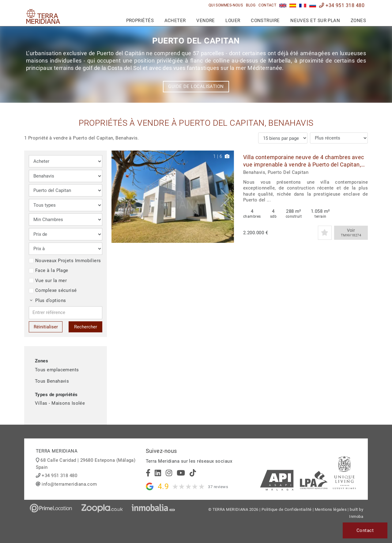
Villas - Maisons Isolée (60, 403)
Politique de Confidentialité (287, 509)
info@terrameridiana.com (69, 484)
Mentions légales (331, 509)
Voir (351, 233)
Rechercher (86, 327)
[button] (227, 197)
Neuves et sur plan (315, 21)
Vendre (206, 21)
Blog (251, 5)
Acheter (175, 21)
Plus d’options (48, 300)
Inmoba (356, 516)
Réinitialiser (46, 327)
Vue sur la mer (48, 281)
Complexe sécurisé (53, 290)
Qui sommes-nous (226, 5)
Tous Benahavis (52, 381)
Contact (267, 5)
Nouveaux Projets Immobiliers (65, 261)
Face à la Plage (49, 270)
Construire (265, 21)
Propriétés (140, 21)
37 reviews (218, 487)
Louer (233, 21)
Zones (358, 21)
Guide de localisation (196, 86)
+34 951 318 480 (342, 5)
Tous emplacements (57, 370)
